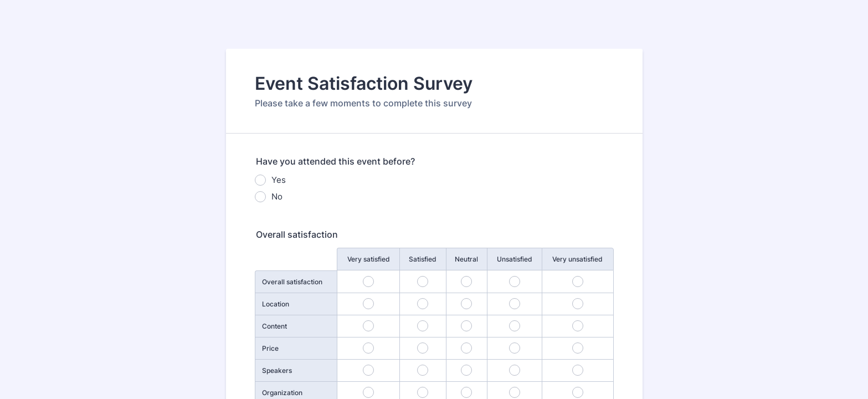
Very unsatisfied (577, 259)
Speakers (277, 370)
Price (270, 348)
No (277, 196)
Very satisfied (369, 259)
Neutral (466, 259)
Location (276, 304)
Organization (282, 393)
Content (274, 326)
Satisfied (423, 259)
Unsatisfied (515, 259)
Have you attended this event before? (335, 161)
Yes (279, 180)
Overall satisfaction (297, 234)
